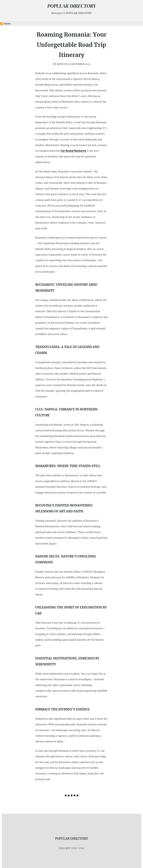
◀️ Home (5, 24)
